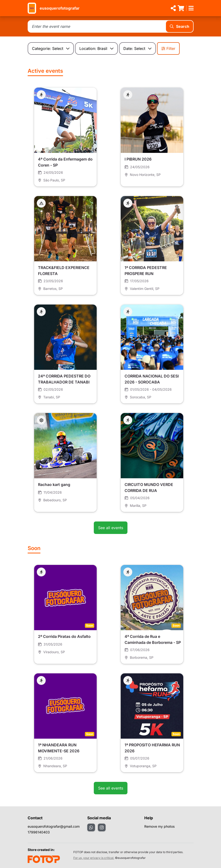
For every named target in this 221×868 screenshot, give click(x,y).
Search (180, 26)
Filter (168, 48)
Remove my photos (159, 826)
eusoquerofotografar (60, 8)
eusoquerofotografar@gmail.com (54, 826)
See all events (111, 528)
